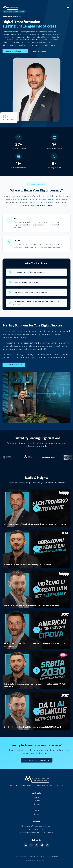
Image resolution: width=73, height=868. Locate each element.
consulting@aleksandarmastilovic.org (38, 826)
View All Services (14, 365)
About (36, 811)
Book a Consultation (15, 51)
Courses (37, 804)
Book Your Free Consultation (37, 760)
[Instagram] (31, 845)
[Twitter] (42, 845)
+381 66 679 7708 (38, 829)
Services (37, 801)
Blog (36, 807)
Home (36, 797)
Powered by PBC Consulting (37, 860)
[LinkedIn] (26, 845)
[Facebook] (37, 845)
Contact (37, 814)
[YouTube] (47, 845)
